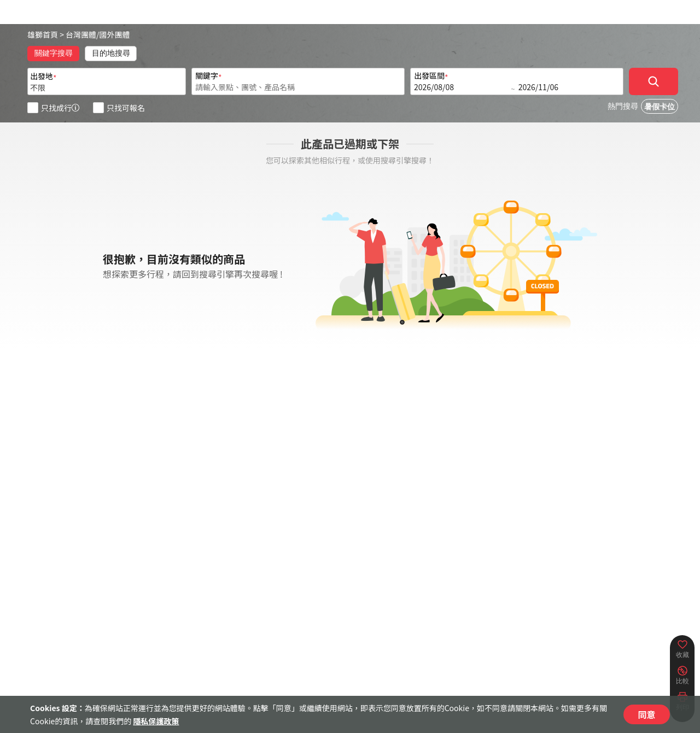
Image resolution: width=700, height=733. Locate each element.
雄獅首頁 (43, 34)
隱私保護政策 (156, 721)
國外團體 (115, 34)
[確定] (654, 81)
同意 (646, 714)
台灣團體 (81, 34)
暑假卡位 (660, 107)
